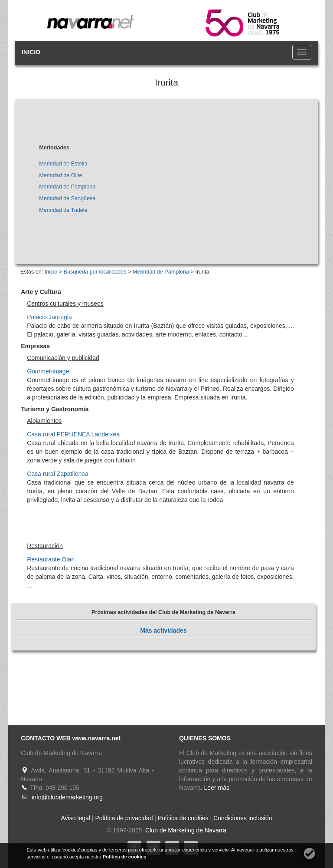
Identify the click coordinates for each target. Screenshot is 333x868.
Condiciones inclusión (243, 818)
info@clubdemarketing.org (67, 797)
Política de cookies (183, 818)
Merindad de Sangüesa (67, 198)
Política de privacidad (124, 818)
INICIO (31, 52)
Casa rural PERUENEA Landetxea (73, 434)
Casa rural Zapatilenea (58, 474)
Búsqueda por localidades (95, 272)
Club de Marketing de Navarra (185, 830)
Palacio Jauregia (49, 317)
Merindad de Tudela (63, 210)
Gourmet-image (48, 371)
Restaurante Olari (51, 559)
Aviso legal (76, 818)
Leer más (217, 788)
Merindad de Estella (63, 164)
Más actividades (163, 630)
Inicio (51, 272)
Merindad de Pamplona (67, 187)
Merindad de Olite (60, 175)
